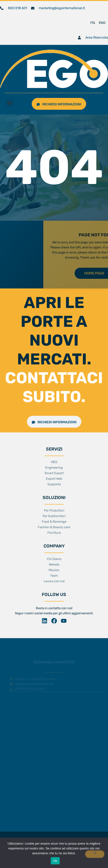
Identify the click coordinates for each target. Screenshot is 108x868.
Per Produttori (54, 510)
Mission (54, 570)
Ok (55, 861)
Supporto (54, 484)
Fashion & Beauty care (54, 527)
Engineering (54, 468)
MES (54, 462)
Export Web (54, 479)
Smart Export (54, 473)
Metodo (54, 564)
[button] (10, 103)
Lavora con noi (54, 581)
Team (54, 576)
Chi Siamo (54, 559)
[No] (95, 854)
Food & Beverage (54, 522)
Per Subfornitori (54, 516)
